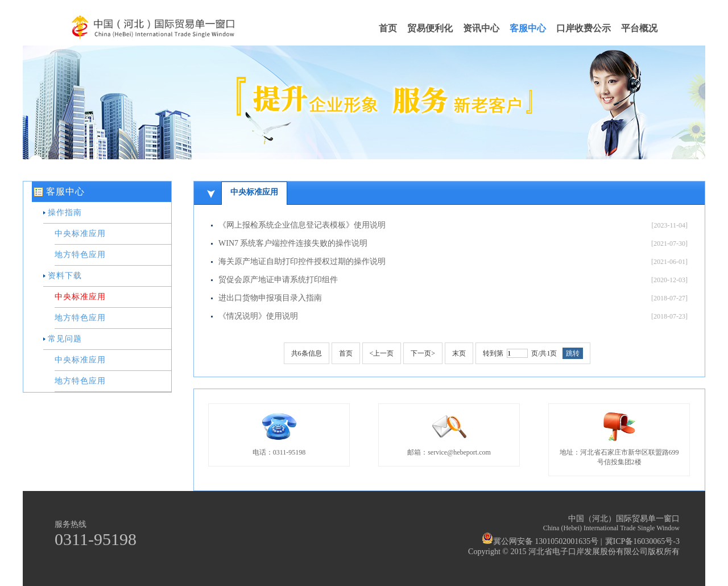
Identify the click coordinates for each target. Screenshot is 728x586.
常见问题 (65, 339)
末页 (459, 353)
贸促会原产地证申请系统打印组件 (278, 280)
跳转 (573, 353)
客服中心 (528, 28)
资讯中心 (481, 28)
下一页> (423, 353)
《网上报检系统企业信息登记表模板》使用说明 (302, 225)
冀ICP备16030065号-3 (642, 541)
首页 (388, 28)
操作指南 (65, 212)
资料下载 (65, 276)
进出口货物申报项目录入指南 (270, 298)
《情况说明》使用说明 (258, 316)
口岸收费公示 (584, 28)
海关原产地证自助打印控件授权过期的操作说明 (302, 261)
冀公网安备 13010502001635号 (540, 541)
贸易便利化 (430, 28)
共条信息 (307, 353)
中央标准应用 (80, 234)
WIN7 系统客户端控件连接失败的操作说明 (293, 243)
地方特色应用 (80, 255)
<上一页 (382, 353)
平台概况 (639, 28)
